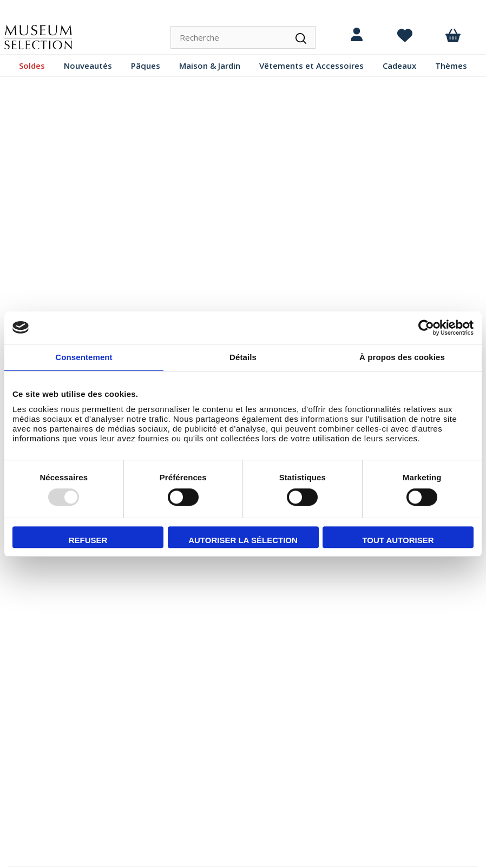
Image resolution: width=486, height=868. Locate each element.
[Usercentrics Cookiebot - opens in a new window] (426, 328)
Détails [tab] (243, 357)
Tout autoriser (398, 540)
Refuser (88, 540)
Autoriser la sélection (243, 540)
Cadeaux (399, 66)
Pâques (146, 66)
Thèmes (451, 66)
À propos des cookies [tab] (402, 357)
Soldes (32, 66)
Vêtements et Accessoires (311, 66)
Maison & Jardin (210, 66)
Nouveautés (88, 66)
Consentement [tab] (84, 357)
